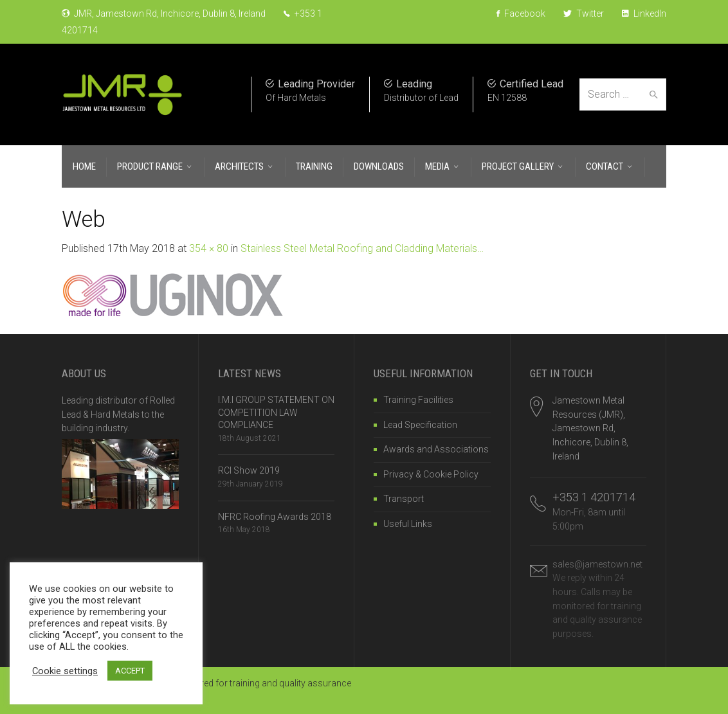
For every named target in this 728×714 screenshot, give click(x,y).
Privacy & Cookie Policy (431, 474)
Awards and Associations (436, 449)
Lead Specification (420, 425)
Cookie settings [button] (65, 671)
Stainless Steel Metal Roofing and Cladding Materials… (362, 248)
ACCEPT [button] (130, 671)
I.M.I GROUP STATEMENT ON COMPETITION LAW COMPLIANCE (276, 412)
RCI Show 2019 (249, 470)
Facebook (521, 13)
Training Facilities (418, 400)
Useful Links (408, 524)
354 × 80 (209, 248)
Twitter (584, 13)
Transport (404, 499)
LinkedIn (644, 13)
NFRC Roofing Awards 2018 (275, 517)
